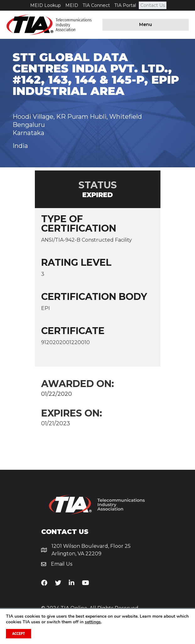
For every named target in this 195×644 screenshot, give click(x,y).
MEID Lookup (46, 5)
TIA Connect (96, 5)
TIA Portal (125, 5)
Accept (19, 634)
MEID (72, 5)
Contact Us (153, 5)
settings (93, 622)
